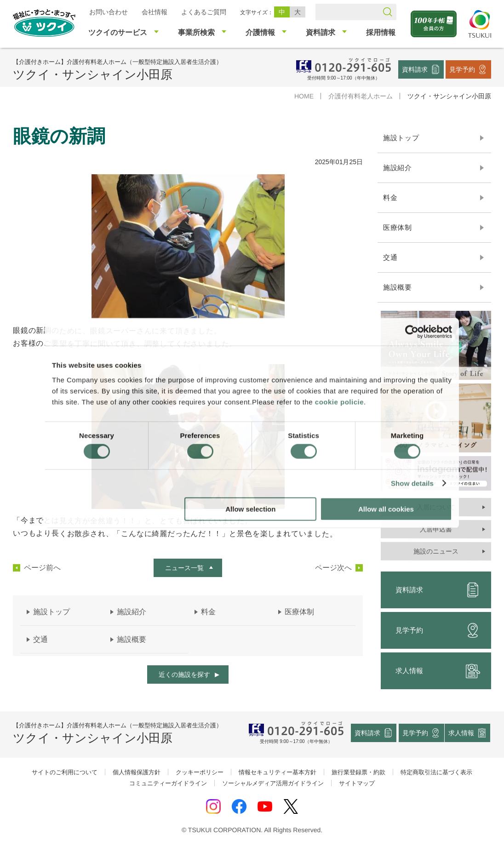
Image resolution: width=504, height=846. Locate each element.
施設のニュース (436, 551)
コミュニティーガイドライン (168, 783)
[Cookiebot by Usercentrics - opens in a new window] (412, 332)
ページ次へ (333, 568)
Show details (412, 483)
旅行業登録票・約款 (358, 772)
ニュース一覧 (184, 568)
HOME (304, 96)
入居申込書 (436, 529)
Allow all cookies (386, 509)
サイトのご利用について (65, 772)
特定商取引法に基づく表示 (436, 772)
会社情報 (155, 12)
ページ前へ (42, 568)
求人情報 (438, 671)
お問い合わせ (109, 12)
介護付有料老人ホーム (361, 96)
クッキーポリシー (200, 772)
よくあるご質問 (204, 12)
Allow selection (250, 509)
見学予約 (462, 69)
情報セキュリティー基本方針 (278, 772)
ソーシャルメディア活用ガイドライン (273, 783)
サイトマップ (357, 783)
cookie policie (339, 402)
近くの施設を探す (184, 675)
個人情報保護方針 (137, 772)
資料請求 (415, 69)
